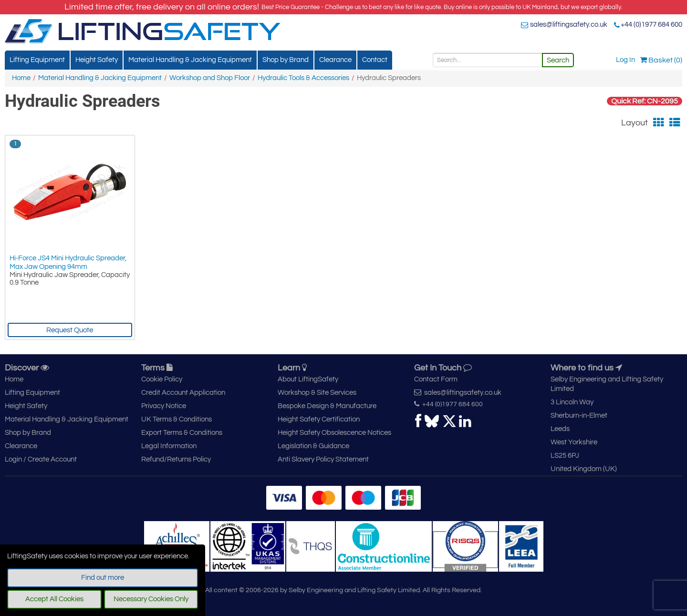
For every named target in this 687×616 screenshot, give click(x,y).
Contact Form (436, 379)
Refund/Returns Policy (176, 459)
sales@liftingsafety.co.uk (569, 25)
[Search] (488, 60)
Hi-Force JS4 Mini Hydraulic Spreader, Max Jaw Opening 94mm (68, 262)
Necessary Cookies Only (151, 599)
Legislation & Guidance (313, 446)
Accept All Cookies (54, 599)
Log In (625, 60)
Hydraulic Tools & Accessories (303, 78)
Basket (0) (661, 60)
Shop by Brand (286, 60)
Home (21, 78)
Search (558, 60)
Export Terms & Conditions (182, 433)
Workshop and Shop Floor (210, 78)
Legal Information (169, 446)
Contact (375, 60)
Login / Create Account (41, 459)
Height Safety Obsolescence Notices (334, 433)
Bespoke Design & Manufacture (327, 406)
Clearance (335, 60)
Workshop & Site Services (317, 393)
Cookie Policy (162, 379)
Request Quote (70, 330)
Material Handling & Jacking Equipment (190, 60)
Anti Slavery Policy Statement (323, 459)
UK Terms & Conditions (177, 419)
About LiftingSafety (308, 379)
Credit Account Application (183, 393)
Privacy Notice (164, 406)
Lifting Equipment (37, 60)
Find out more (103, 578)
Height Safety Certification (319, 419)
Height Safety (97, 60)
